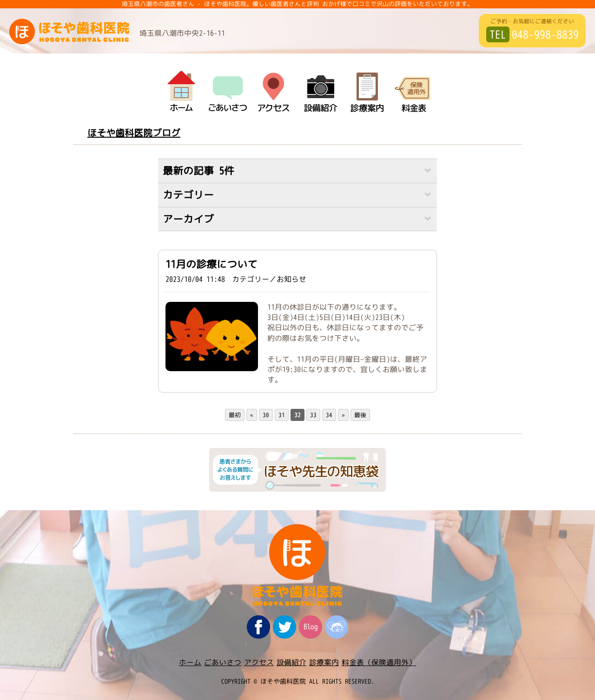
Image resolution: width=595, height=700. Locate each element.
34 (329, 415)
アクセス (259, 662)
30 (266, 415)
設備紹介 (291, 662)
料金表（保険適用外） (379, 662)
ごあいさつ (223, 662)
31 (282, 415)
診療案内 (324, 662)
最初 (235, 415)
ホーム (190, 662)
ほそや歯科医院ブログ (134, 133)
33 (313, 415)
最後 (360, 415)
